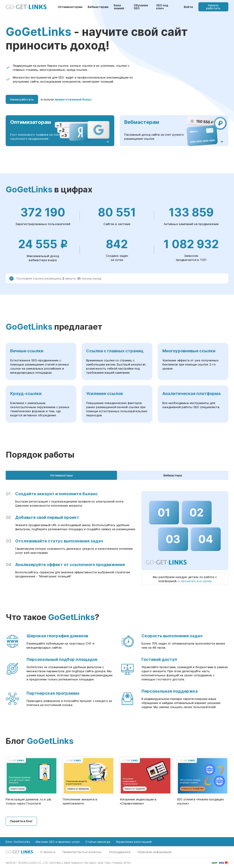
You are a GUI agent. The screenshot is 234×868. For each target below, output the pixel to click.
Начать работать (213, 7)
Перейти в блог (21, 821)
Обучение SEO (141, 7)
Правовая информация (155, 852)
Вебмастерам (98, 7)
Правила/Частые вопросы (82, 852)
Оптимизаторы (61, 475)
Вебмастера (173, 475)
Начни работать (22, 99)
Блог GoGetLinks (18, 842)
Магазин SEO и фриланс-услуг (58, 842)
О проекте (48, 852)
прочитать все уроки (196, 581)
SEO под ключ (162, 7)
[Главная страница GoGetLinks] (26, 7)
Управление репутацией (134, 842)
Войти (188, 7)
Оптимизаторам (70, 7)
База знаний (119, 7)
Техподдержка (119, 852)
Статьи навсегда (98, 842)
